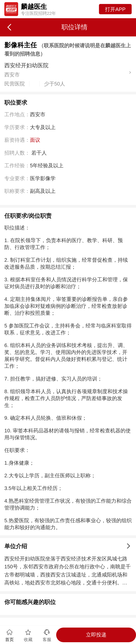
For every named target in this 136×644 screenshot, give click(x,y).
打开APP (115, 9)
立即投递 (96, 635)
